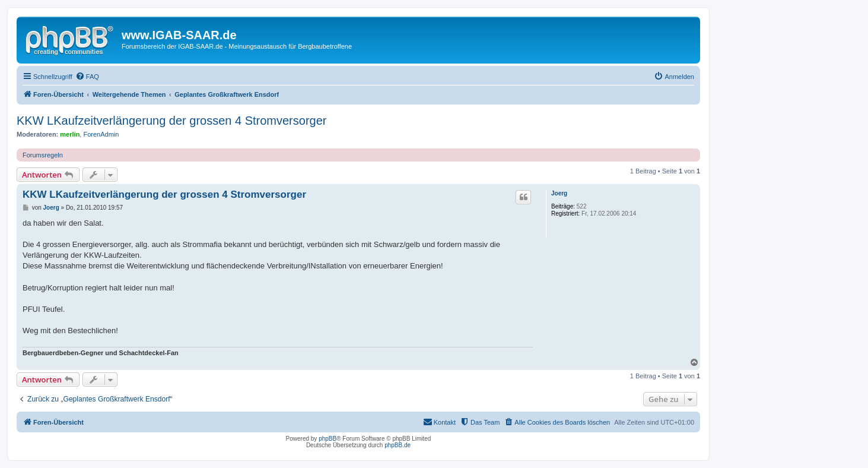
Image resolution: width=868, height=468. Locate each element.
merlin (70, 134)
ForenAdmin (101, 134)
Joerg (559, 193)
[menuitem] (87, 77)
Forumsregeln (43, 155)
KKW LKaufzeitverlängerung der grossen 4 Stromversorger (171, 121)
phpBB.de (398, 445)
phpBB (328, 439)
